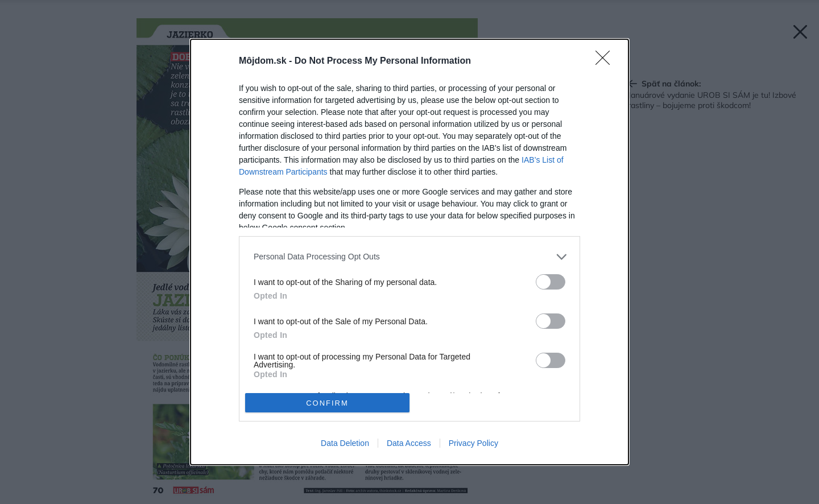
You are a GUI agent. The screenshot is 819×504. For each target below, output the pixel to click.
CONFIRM (327, 403)
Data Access (409, 443)
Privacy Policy (473, 443)
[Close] (606, 61)
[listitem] (409, 257)
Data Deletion (345, 443)
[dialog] (409, 252)
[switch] (551, 282)
